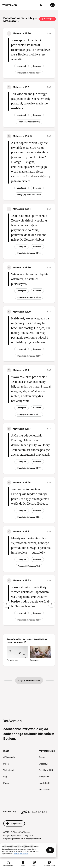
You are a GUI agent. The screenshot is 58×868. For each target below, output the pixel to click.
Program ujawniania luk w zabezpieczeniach (22, 839)
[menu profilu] (50, 5)
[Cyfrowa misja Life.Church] (29, 810)
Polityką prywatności (21, 854)
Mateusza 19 (11, 21)
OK (50, 850)
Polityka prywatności (12, 835)
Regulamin (29, 835)
